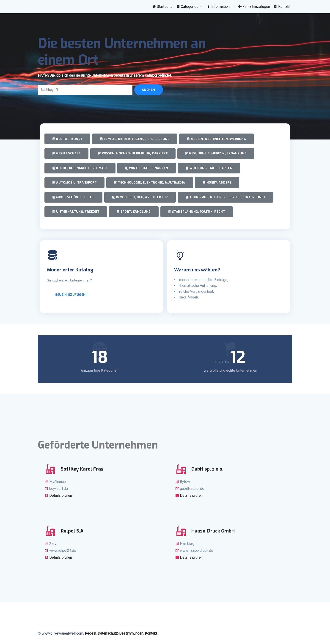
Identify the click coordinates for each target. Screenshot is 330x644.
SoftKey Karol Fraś (82, 469)
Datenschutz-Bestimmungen (120, 633)
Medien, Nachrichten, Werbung (216, 139)
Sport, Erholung (134, 212)
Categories (190, 7)
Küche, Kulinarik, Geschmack (80, 168)
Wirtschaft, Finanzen (147, 168)
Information (220, 7)
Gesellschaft (66, 153)
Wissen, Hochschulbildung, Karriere (133, 153)
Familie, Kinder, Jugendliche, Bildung (135, 139)
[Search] (85, 90)
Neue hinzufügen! (71, 295)
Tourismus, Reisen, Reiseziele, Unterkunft (226, 197)
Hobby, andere (217, 183)
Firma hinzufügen (254, 7)
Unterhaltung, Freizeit (76, 212)
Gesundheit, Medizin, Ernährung (216, 153)
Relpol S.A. (73, 531)
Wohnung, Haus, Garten (209, 168)
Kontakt (282, 7)
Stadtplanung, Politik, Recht (197, 212)
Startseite (162, 7)
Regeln (90, 633)
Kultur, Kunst (67, 139)
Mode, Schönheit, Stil (73, 197)
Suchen (149, 90)
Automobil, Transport (74, 183)
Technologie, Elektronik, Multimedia (150, 183)
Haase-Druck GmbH (213, 531)
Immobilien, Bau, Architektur (140, 197)
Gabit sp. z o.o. (207, 469)
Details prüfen (60, 495)
